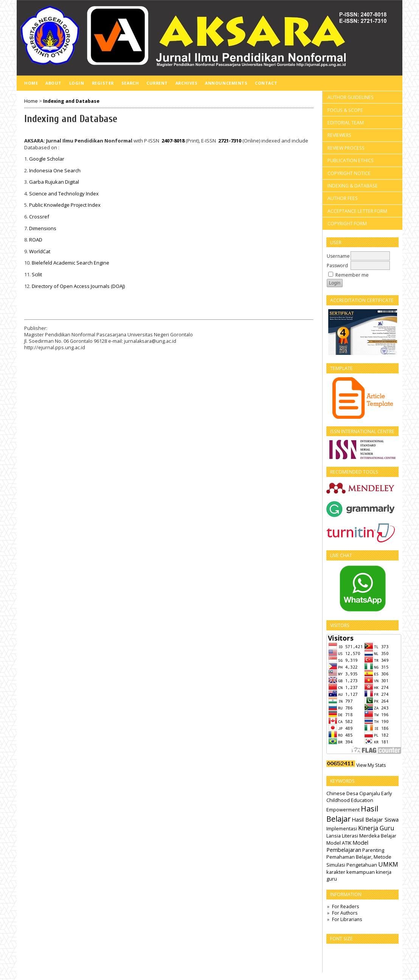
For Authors (345, 913)
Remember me (352, 275)
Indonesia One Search (55, 170)
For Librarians (347, 919)
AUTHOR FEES (343, 198)
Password (337, 266)
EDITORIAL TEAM (346, 123)
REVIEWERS (339, 135)
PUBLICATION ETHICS (351, 160)
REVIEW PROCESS (346, 148)
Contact (266, 83)
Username (338, 256)
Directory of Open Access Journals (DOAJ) (78, 286)
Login (77, 83)
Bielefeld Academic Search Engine (71, 263)
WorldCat (40, 251)
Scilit (37, 274)
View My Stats (371, 765)
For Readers (345, 906)
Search (130, 83)
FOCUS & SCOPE (345, 110)
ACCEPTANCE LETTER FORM (357, 211)
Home (31, 83)
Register (103, 83)
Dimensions (43, 228)
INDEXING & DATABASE (353, 186)
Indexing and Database (71, 101)
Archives (186, 83)
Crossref (39, 217)
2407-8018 (173, 141)
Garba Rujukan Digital (54, 182)
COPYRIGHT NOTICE (349, 173)
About (54, 83)
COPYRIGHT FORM (347, 224)
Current (157, 83)
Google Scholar (47, 159)
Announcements (226, 83)
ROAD (36, 240)
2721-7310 (230, 141)
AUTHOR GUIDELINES (351, 97)
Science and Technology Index (64, 194)
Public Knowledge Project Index (65, 205)
